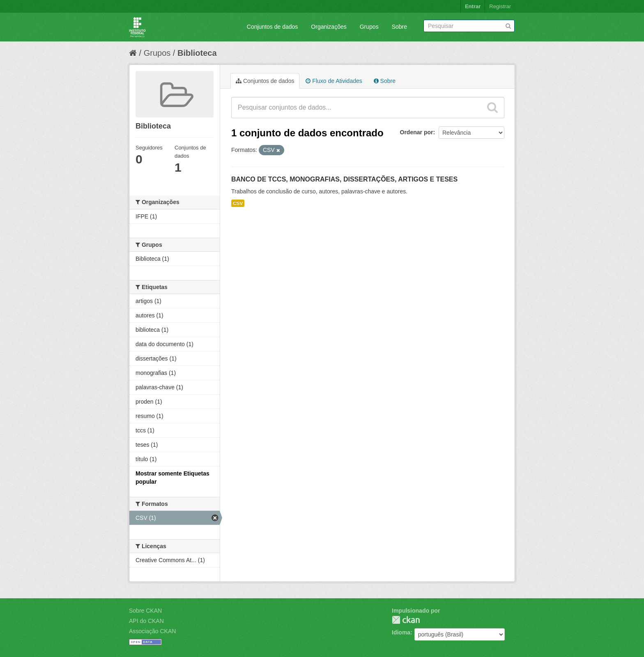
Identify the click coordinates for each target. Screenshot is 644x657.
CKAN (406, 620)
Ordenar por (417, 132)
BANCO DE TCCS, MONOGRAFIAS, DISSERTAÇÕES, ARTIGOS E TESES (344, 179)
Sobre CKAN (145, 611)
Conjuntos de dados (273, 27)
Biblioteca (197, 53)
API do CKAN (146, 621)
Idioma (401, 632)
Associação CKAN (152, 631)
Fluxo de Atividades (334, 81)
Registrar (500, 6)
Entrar (473, 6)
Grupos (369, 27)
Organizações (329, 27)
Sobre (399, 27)
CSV (238, 203)
